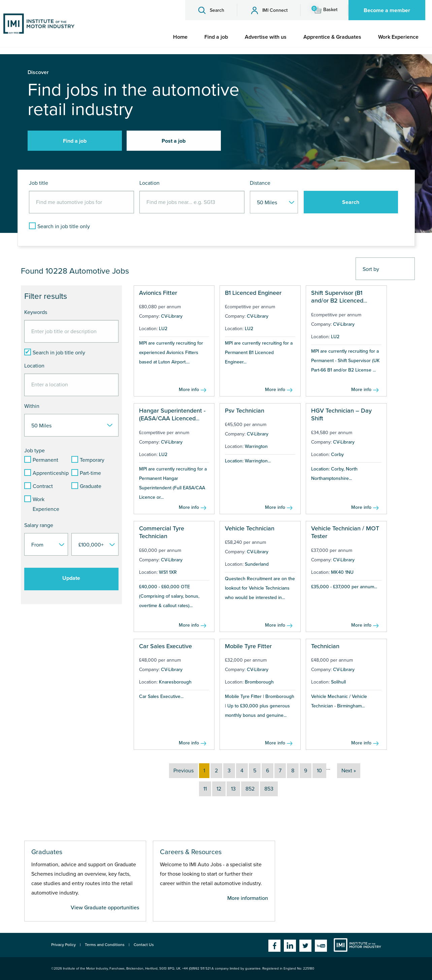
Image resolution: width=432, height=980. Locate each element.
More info (189, 390)
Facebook (274, 946)
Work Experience (398, 37)
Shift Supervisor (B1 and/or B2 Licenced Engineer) (337, 301)
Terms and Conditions (105, 945)
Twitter (305, 946)
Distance (260, 183)
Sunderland (257, 564)
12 (219, 789)
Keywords (36, 312)
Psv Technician (245, 411)
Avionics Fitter (158, 293)
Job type (35, 451)
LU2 (163, 329)
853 (269, 789)
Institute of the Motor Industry (357, 945)
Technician (325, 646)
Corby (337, 454)
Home (180, 37)
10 (319, 771)
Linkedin (290, 946)
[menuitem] (180, 37)
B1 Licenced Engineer (253, 293)
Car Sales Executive (165, 646)
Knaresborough (175, 682)
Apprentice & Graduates (332, 37)
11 (205, 789)
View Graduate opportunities (105, 908)
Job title (39, 183)
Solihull (338, 682)
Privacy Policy (63, 945)
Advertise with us (266, 37)
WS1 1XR (168, 572)
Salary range (39, 525)
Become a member (387, 10)
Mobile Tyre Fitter (248, 646)
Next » (349, 771)
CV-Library (172, 316)
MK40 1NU (342, 572)
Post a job (174, 141)
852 (250, 789)
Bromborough (259, 682)
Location (149, 183)
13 (233, 789)
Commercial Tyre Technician (162, 532)
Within (32, 406)
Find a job (216, 37)
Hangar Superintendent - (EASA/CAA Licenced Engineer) (172, 418)
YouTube (321, 946)
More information (248, 898)
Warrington (256, 446)
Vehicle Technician (250, 528)
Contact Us (144, 945)
